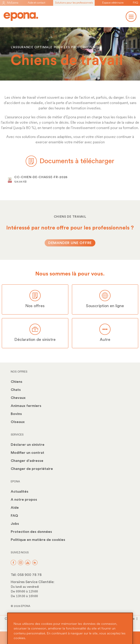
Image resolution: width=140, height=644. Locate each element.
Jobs (15, 524)
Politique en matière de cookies (38, 540)
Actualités (20, 492)
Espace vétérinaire (113, 3)
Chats (16, 390)
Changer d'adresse (27, 461)
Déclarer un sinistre (28, 445)
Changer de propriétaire (32, 469)
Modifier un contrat (27, 453)
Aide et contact (37, 3)
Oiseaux (18, 422)
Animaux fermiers (26, 406)
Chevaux (18, 398)
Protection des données (31, 532)
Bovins (16, 414)
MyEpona (10, 3)
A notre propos (24, 500)
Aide (15, 508)
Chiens (17, 382)
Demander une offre (70, 243)
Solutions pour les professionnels (74, 3)
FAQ (136, 3)
